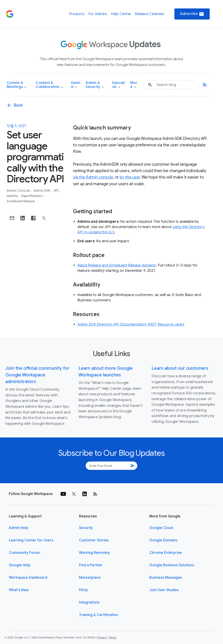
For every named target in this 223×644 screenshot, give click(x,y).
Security (86, 528)
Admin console (19, 191)
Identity (13, 196)
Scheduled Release (21, 201)
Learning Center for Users (31, 540)
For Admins (98, 14)
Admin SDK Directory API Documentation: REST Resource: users (131, 324)
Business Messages (166, 578)
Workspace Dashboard (28, 578)
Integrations (89, 602)
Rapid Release (32, 196)
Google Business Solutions (172, 565)
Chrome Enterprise (166, 553)
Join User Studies (164, 590)
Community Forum (24, 553)
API (56, 191)
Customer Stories (94, 540)
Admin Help (19, 528)
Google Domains (163, 540)
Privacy (102, 638)
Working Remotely (94, 553)
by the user (130, 177)
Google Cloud (161, 528)
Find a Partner (91, 565)
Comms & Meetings (16, 85)
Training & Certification (99, 615)
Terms (112, 638)
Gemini (76, 85)
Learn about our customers (180, 368)
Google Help (20, 565)
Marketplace (90, 578)
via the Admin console (93, 177)
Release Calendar (150, 14)
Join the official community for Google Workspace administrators (37, 375)
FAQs (83, 590)
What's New (19, 590)
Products (77, 14)
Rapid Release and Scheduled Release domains (117, 265)
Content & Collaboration (49, 85)
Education (119, 85)
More (134, 85)
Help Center (121, 14)
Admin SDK (42, 191)
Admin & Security (95, 85)
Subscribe (192, 14)
